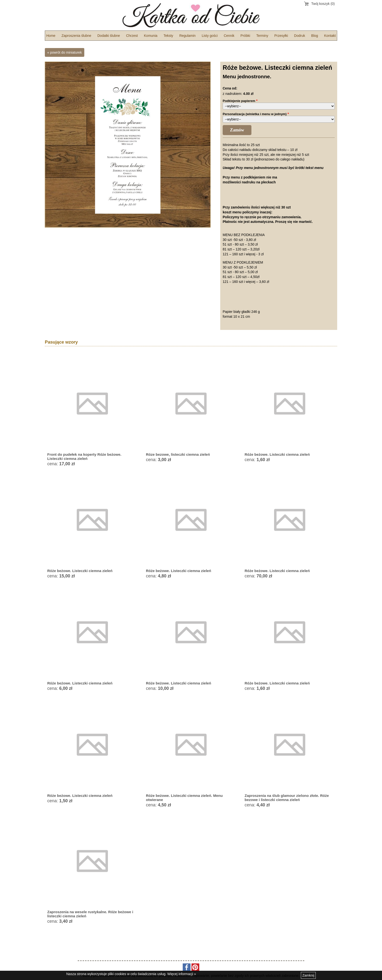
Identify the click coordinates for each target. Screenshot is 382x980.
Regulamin (187, 36)
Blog (315, 36)
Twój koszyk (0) (323, 4)
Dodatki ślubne (109, 36)
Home (51, 36)
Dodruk (300, 36)
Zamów (237, 130)
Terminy (262, 36)
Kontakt (330, 36)
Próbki (245, 36)
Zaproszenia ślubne (76, 36)
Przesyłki (281, 36)
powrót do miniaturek (66, 52)
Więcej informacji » (182, 974)
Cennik (229, 36)
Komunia (151, 36)
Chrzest (132, 36)
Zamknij (308, 975)
